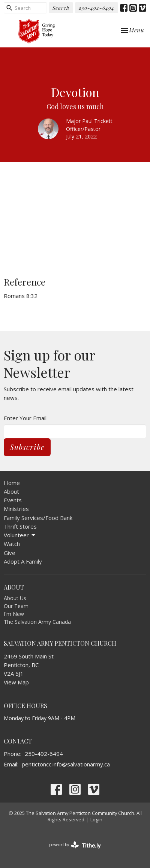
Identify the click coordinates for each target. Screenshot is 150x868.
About (11, 491)
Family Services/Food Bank (38, 518)
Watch (12, 544)
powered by (75, 845)
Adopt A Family (23, 561)
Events (13, 500)
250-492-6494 (97, 8)
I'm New (14, 614)
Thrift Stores (20, 526)
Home (12, 483)
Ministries (16, 509)
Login (96, 819)
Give (10, 553)
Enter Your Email (25, 418)
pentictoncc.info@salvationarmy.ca (66, 764)
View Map (16, 682)
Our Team (16, 606)
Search (61, 8)
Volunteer (20, 535)
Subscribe (27, 447)
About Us (15, 598)
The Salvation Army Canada (37, 622)
